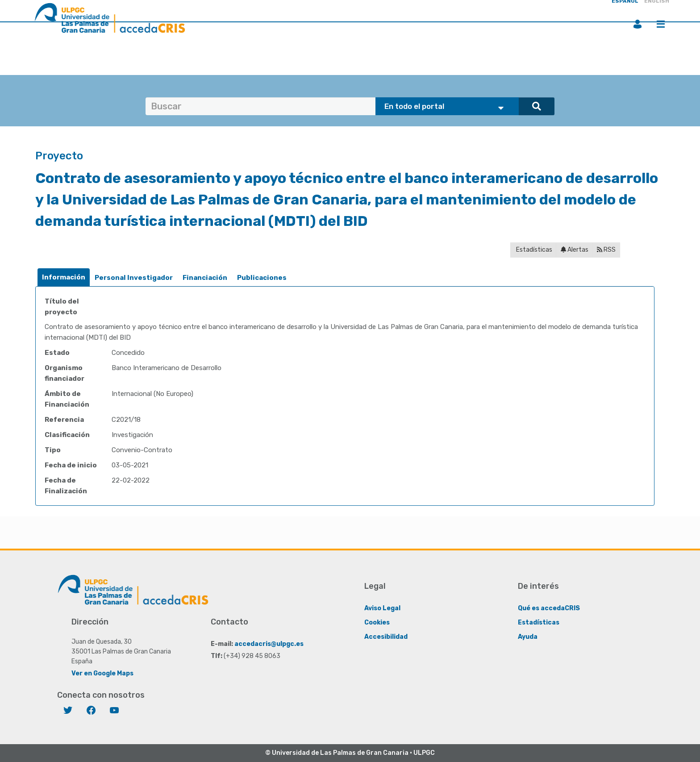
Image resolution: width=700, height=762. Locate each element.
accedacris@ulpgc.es (269, 644)
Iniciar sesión (637, 24)
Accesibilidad (386, 637)
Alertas (575, 250)
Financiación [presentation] (205, 278)
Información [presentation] (64, 277)
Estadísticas (533, 250)
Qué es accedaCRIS (549, 608)
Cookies (377, 623)
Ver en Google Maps (102, 673)
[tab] (64, 277)
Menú (661, 24)
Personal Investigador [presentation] (134, 278)
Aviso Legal (382, 608)
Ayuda (528, 637)
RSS (606, 250)
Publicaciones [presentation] (262, 278)
